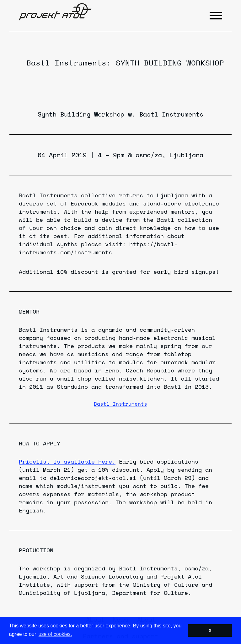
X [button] (210, 631)
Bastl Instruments (66, 63)
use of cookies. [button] (55, 634)
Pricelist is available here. (67, 461)
